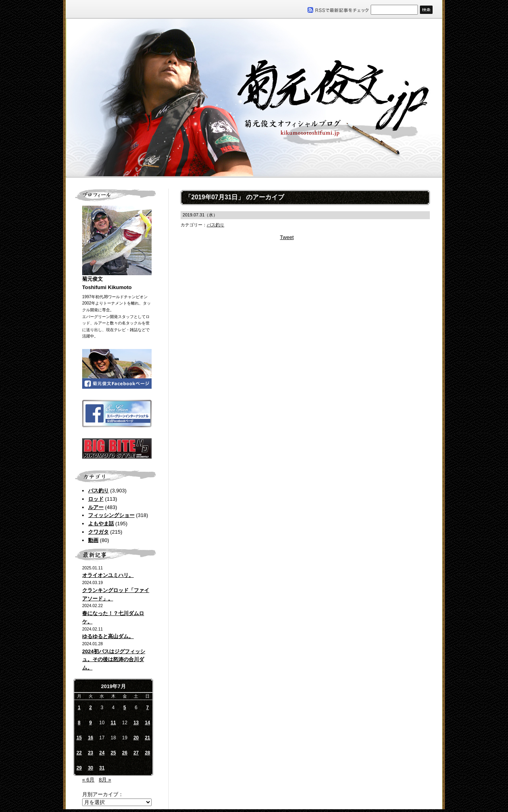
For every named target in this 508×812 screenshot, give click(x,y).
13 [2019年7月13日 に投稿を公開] (136, 723)
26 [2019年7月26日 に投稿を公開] (124, 753)
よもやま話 (101, 524)
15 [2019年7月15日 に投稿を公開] (79, 738)
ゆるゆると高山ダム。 (108, 636)
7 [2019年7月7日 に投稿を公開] (147, 708)
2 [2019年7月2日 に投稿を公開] (91, 708)
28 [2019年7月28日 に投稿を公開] (147, 753)
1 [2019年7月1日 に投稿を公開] (79, 708)
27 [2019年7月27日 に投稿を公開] (136, 753)
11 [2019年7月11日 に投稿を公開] (113, 723)
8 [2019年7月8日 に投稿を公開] (79, 723)
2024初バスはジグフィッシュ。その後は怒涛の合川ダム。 (114, 660)
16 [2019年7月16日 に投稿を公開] (90, 738)
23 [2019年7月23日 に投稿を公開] (90, 753)
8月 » (105, 780)
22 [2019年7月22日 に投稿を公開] (79, 753)
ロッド (96, 499)
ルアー (96, 507)
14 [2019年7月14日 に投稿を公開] (147, 723)
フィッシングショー (111, 515)
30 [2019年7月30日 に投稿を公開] (90, 768)
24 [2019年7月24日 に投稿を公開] (102, 753)
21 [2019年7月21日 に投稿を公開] (147, 738)
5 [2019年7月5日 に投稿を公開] (125, 708)
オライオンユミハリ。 (108, 575)
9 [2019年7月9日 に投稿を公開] (91, 723)
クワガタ (98, 532)
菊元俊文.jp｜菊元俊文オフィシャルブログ (254, 98)
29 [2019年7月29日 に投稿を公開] (79, 768)
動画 (93, 540)
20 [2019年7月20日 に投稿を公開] (136, 738)
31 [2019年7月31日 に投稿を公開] (102, 768)
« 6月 (88, 780)
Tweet (287, 237)
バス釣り (98, 491)
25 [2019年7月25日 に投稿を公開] (113, 753)
